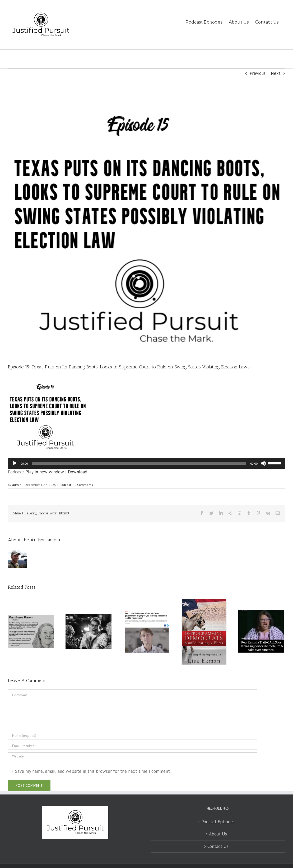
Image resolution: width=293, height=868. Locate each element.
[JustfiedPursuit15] (146, 225)
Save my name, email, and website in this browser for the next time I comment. (93, 771)
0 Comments (84, 485)
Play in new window (45, 472)
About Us (218, 834)
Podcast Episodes (218, 822)
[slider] (139, 463)
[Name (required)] (133, 736)
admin (17, 485)
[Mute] (263, 463)
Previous (258, 73)
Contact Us (218, 846)
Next (276, 73)
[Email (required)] (133, 746)
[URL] (133, 756)
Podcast (65, 485)
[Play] (15, 463)
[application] (146, 463)
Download (78, 472)
